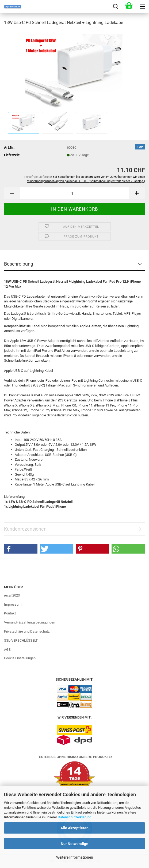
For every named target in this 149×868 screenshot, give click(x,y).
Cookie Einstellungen (20, 658)
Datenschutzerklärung (74, 817)
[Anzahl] (74, 193)
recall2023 (12, 595)
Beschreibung (19, 264)
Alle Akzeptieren (74, 828)
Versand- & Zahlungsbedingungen (30, 622)
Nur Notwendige (74, 844)
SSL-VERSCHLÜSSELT (21, 640)
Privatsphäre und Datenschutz (27, 631)
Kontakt (10, 613)
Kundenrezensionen (25, 529)
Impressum (13, 604)
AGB (7, 650)
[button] (12, 193)
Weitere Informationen (75, 857)
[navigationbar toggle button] (142, 7)
